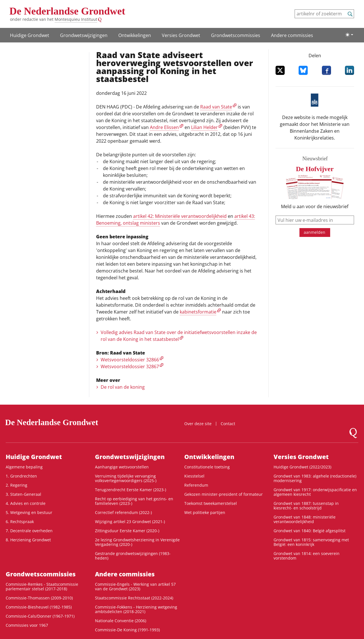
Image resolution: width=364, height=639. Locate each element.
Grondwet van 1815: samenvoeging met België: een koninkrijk (311, 542)
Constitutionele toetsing (207, 467)
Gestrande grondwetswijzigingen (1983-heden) (133, 556)
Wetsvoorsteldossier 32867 (130, 366)
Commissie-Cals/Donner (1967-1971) (40, 616)
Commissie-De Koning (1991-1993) (127, 630)
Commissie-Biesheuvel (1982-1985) (39, 607)
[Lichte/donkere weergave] (349, 35)
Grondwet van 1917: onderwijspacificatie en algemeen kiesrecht (315, 492)
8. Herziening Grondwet (28, 540)
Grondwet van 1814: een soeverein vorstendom (307, 556)
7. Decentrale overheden (29, 531)
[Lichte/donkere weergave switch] (349, 35)
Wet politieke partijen (205, 512)
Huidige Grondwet (30, 35)
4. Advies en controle (26, 503)
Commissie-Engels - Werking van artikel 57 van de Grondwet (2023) (135, 586)
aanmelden (315, 232)
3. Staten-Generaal (23, 494)
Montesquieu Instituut (76, 19)
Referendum (196, 485)
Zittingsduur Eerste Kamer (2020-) (127, 531)
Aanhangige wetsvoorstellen (122, 467)
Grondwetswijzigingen (84, 35)
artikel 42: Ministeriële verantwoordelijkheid (180, 216)
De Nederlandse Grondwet (67, 11)
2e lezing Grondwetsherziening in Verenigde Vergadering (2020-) (137, 542)
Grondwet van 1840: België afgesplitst (310, 531)
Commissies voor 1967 (27, 625)
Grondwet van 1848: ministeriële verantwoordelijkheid (305, 519)
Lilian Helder (204, 127)
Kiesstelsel (194, 476)
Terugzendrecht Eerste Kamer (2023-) (131, 490)
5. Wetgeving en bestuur (29, 512)
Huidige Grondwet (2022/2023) (302, 467)
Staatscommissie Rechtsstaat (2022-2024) (134, 598)
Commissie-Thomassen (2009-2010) (39, 598)
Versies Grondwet (181, 35)
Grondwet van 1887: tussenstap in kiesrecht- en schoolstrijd (306, 506)
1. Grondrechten (21, 476)
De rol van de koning (123, 387)
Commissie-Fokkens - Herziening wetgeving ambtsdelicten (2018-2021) (136, 609)
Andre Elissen (164, 127)
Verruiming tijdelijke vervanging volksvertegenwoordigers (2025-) (126, 478)
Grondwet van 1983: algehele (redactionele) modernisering (315, 478)
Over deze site (198, 424)
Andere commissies (292, 35)
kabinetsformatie (198, 312)
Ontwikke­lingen (135, 35)
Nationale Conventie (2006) (121, 621)
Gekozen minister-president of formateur (224, 494)
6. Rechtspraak (20, 522)
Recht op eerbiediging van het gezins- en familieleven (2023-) (134, 501)
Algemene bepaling (24, 467)
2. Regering (16, 485)
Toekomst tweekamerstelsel (211, 503)
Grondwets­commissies (236, 35)
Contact (228, 424)
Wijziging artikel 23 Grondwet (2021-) (130, 522)
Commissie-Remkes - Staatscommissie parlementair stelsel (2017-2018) (42, 586)
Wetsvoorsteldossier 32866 (130, 360)
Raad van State (216, 107)
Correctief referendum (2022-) (123, 512)
